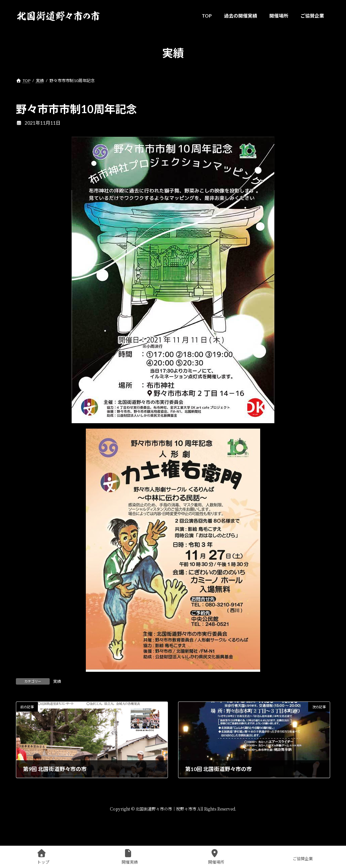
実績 (57, 681)
